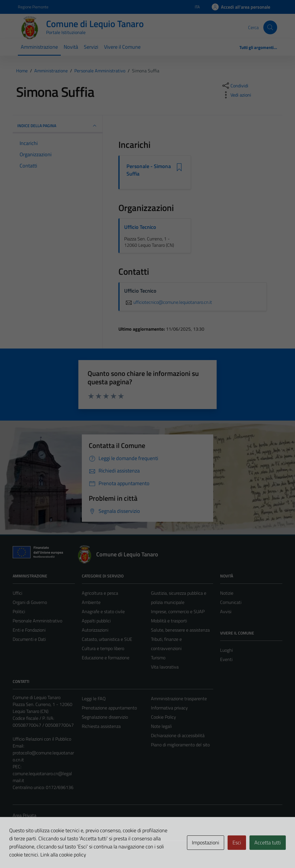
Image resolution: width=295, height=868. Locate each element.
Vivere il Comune (122, 47)
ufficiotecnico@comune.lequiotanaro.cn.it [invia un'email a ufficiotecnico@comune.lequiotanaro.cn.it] (168, 302)
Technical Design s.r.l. (52, 851)
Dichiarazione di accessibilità (178, 735)
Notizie (227, 593)
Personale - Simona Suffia (149, 170)
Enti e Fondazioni (29, 630)
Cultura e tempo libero (103, 648)
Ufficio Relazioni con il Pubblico (42, 739)
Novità (71, 47)
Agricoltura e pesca (100, 593)
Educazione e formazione (106, 658)
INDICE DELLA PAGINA (58, 126)
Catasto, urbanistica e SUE (107, 639)
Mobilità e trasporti (169, 621)
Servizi (91, 47)
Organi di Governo (30, 602)
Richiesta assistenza (101, 726)
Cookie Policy (163, 717)
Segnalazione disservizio (105, 717)
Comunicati (231, 602)
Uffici (17, 593)
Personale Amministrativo (37, 621)
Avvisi (226, 611)
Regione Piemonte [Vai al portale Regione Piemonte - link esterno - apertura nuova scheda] (33, 7)
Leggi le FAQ (94, 698)
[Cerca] (270, 27)
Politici (19, 611)
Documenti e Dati (29, 639)
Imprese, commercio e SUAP (178, 611)
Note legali (161, 726)
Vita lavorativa (165, 667)
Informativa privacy (169, 708)
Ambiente (91, 602)
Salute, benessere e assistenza (180, 630)
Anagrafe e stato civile (103, 611)
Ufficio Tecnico (140, 227)
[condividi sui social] (235, 86)
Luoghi (226, 650)
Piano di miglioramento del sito (180, 745)
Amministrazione (39, 47)
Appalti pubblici (96, 621)
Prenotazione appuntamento (109, 708)
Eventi (226, 659)
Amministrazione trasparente (179, 698)
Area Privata (24, 815)
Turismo (158, 658)
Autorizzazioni (95, 630)
